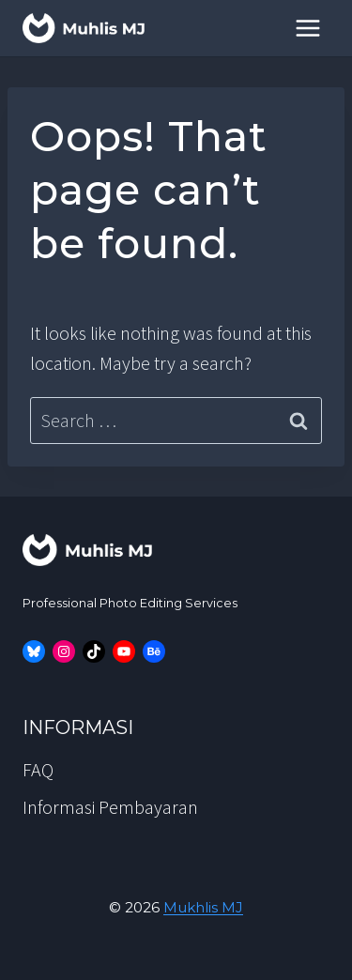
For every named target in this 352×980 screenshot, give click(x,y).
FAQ (38, 769)
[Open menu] (307, 28)
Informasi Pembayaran (110, 807)
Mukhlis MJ (203, 907)
